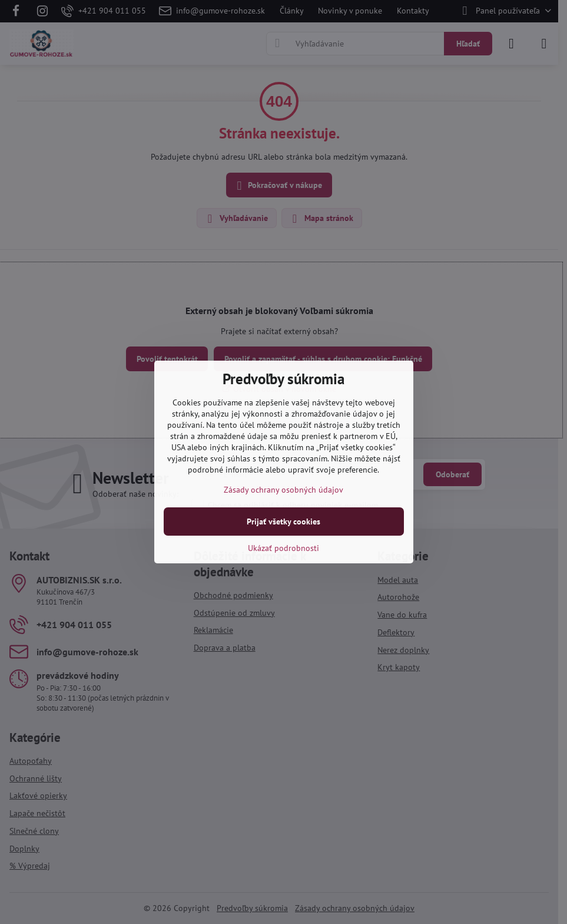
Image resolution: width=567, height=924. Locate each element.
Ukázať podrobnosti (283, 548)
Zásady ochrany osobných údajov (283, 490)
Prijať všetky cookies (283, 522)
